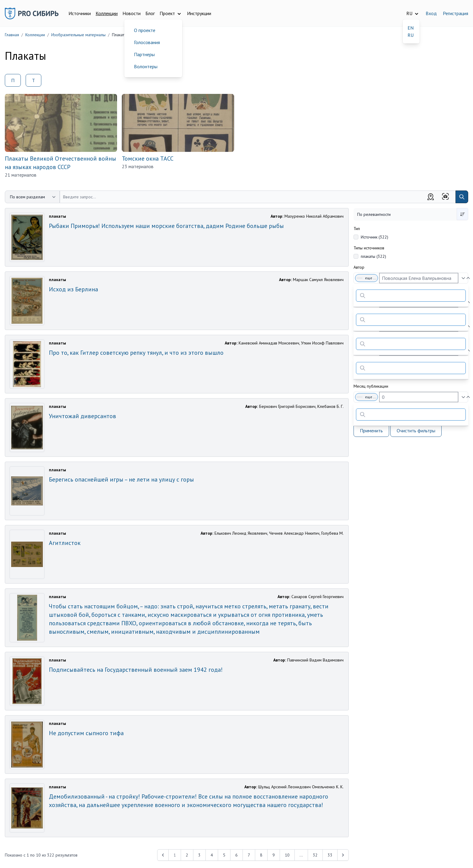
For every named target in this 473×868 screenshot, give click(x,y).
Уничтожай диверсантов (83, 416)
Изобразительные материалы (78, 35)
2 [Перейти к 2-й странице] (187, 855)
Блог (150, 13)
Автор (359, 267)
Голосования (147, 42)
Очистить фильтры (416, 431)
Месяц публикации (371, 386)
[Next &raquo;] (343, 855)
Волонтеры (146, 66)
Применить (371, 431)
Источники (80, 13)
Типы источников (369, 248)
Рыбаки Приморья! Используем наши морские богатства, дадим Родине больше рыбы (166, 226)
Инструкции (199, 13)
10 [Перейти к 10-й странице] (287, 855)
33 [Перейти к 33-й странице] (330, 855)
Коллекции (107, 13)
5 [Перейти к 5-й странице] (224, 855)
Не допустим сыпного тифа (86, 733)
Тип (357, 229)
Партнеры (144, 54)
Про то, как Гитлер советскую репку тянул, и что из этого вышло (136, 353)
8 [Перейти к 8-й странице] (261, 855)
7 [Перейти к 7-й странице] (249, 855)
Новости (132, 13)
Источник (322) (375, 237)
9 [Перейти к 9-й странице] (274, 855)
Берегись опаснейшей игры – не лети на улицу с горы (121, 479)
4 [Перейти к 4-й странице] (212, 855)
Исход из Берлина (73, 289)
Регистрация (456, 13)
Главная (12, 35)
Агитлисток (65, 543)
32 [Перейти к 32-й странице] (315, 855)
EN (411, 28)
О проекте (145, 30)
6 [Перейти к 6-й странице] (237, 855)
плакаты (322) (373, 256)
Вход (431, 13)
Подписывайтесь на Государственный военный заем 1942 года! (136, 670)
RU (411, 35)
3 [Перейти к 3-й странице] (199, 855)
